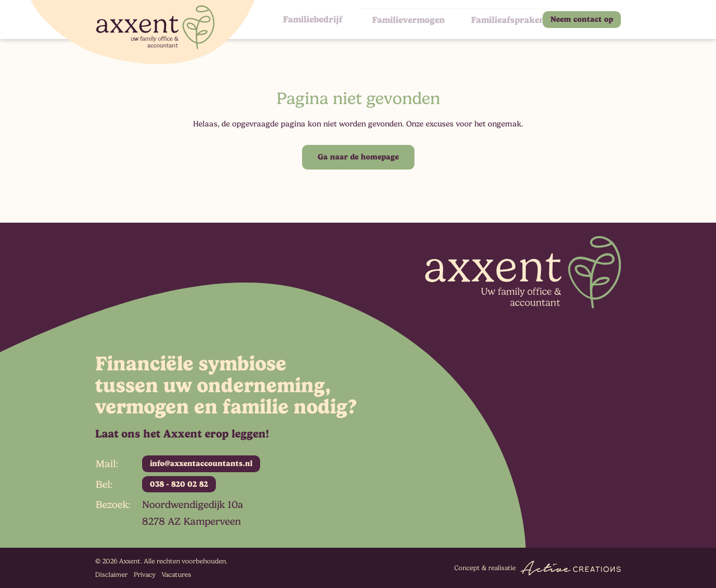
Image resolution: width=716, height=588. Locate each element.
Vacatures (176, 575)
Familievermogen (393, 19)
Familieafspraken (485, 19)
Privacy (145, 575)
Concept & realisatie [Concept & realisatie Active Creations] (538, 568)
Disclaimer (111, 575)
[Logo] (143, 32)
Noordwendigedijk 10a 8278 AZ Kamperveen (193, 513)
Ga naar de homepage (358, 157)
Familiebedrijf (308, 19)
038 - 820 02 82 (179, 484)
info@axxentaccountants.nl (201, 463)
